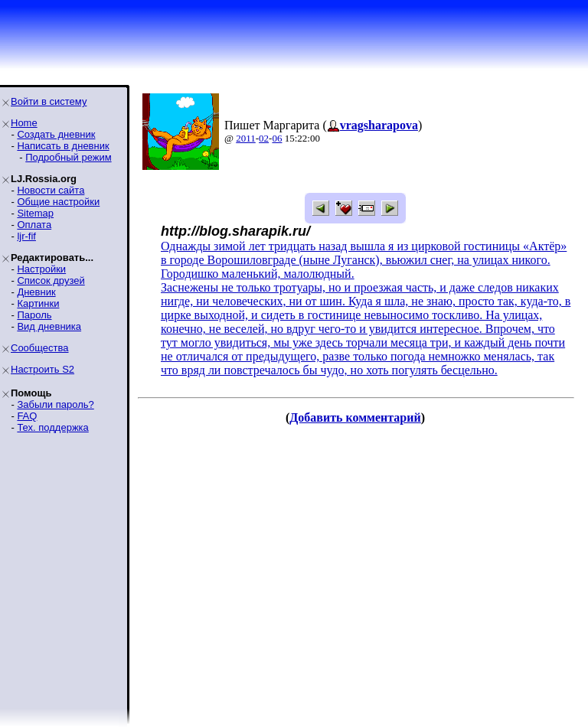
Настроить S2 (42, 369)
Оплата (34, 225)
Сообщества (40, 348)
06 (277, 138)
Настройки (41, 269)
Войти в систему (49, 101)
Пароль (34, 315)
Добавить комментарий (355, 417)
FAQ (27, 416)
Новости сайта (51, 190)
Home (24, 123)
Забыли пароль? (55, 404)
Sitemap (35, 213)
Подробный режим (68, 157)
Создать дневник (56, 134)
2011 (246, 138)
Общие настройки (58, 202)
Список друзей (51, 280)
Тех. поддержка (52, 427)
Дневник (36, 292)
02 (264, 138)
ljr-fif (26, 236)
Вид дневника (49, 326)
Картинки (38, 303)
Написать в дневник (63, 146)
